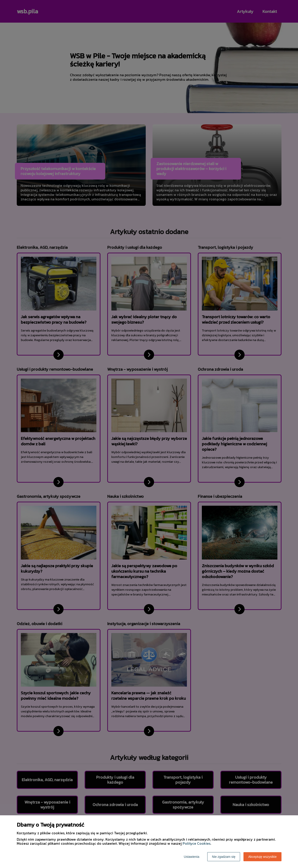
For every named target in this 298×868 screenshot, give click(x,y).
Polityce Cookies (197, 843)
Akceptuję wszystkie (262, 857)
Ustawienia (191, 857)
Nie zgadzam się (224, 857)
